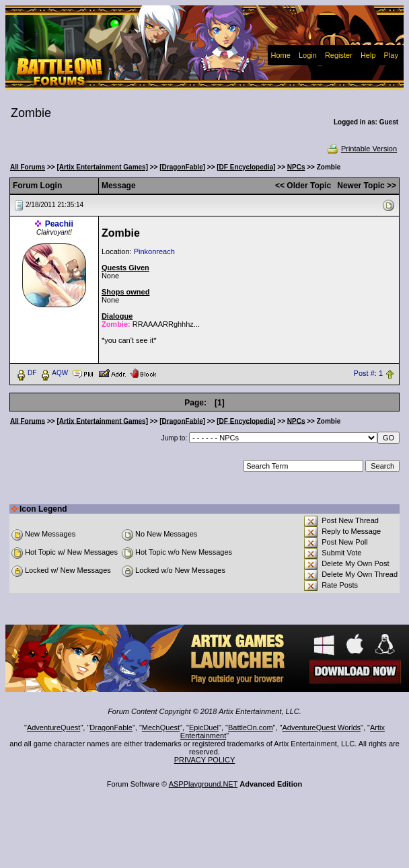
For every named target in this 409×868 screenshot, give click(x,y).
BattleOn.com (251, 727)
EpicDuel (204, 727)
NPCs (296, 167)
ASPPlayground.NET (203, 784)
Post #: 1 (368, 373)
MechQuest (161, 727)
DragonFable (111, 727)
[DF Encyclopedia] (246, 167)
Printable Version (362, 149)
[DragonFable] (182, 167)
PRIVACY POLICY (205, 760)
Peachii (59, 224)
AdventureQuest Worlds (322, 727)
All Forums (28, 167)
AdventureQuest (54, 727)
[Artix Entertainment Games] (102, 167)
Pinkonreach (154, 251)
